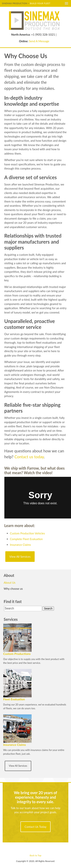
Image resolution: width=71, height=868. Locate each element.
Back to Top (35, 855)
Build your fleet (40, 3)
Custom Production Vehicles (28, 533)
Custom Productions (17, 654)
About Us (10, 583)
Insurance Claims (21, 545)
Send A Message (39, 41)
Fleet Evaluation (14, 699)
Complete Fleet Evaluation (26, 539)
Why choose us (13, 589)
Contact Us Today (35, 827)
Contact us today (29, 457)
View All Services (20, 557)
